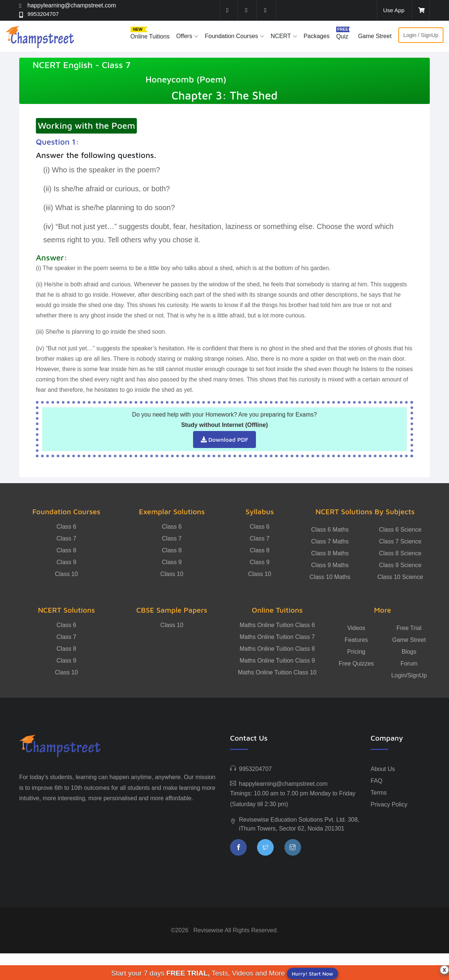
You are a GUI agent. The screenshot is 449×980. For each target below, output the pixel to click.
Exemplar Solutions (172, 511)
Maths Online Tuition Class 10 (277, 672)
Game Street (375, 36)
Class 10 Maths (330, 577)
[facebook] (228, 10)
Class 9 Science (400, 565)
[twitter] (247, 10)
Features (356, 640)
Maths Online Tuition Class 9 (277, 661)
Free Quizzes (356, 664)
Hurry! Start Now (313, 974)
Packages (317, 36)
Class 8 (66, 550)
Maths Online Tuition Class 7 (277, 637)
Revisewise (208, 930)
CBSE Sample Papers (172, 610)
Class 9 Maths (330, 565)
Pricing (356, 652)
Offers (184, 36)
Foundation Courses (232, 36)
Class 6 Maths (330, 530)
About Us (383, 769)
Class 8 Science (400, 553)
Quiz (342, 36)
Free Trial (409, 628)
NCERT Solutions (66, 610)
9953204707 (44, 14)
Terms (379, 793)
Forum (409, 664)
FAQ (377, 781)
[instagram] (266, 10)
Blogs (409, 652)
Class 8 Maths (330, 553)
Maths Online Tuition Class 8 (277, 649)
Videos (356, 628)
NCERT (281, 36)
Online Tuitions (150, 36)
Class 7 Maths (330, 541)
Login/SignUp (409, 675)
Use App (393, 10)
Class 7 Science (400, 541)
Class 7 (66, 538)
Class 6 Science (400, 530)
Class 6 (66, 527)
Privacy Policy (389, 804)
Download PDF (225, 440)
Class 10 (66, 574)
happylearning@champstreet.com (72, 5)
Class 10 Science (400, 577)
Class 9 (66, 562)
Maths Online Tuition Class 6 (277, 625)
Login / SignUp (421, 35)
